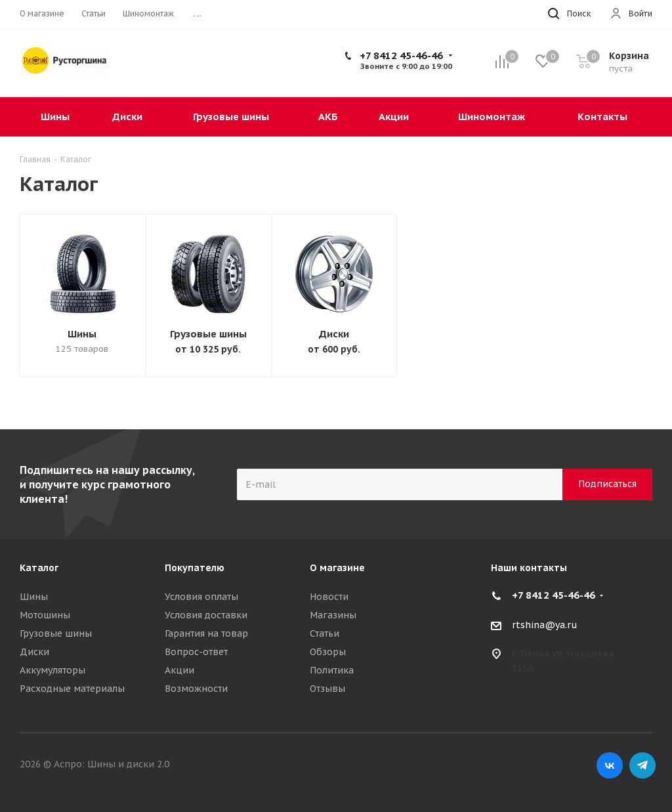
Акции (179, 670)
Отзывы (327, 689)
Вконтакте (610, 765)
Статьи (325, 633)
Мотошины (45, 615)
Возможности (196, 689)
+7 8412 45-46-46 (401, 55)
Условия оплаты (201, 597)
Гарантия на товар (206, 633)
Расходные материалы (72, 689)
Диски (334, 334)
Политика (332, 670)
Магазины (333, 615)
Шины (82, 334)
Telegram (642, 765)
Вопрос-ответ (196, 652)
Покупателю (195, 568)
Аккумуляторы (52, 670)
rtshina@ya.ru (545, 625)
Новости (329, 597)
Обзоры (328, 652)
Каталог (39, 568)
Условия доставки (206, 615)
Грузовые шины (208, 334)
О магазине (337, 568)
